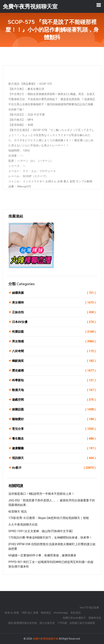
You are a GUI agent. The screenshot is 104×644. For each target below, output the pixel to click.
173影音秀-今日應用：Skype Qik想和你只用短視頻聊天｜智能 (49, 518)
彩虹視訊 (76, 613)
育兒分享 (54, 429)
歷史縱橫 (54, 371)
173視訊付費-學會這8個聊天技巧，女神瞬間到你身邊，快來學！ (50, 538)
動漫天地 (54, 390)
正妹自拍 (54, 312)
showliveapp (61, 613)
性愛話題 (54, 332)
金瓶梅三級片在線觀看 (82, 623)
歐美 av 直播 (12, 613)
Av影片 (54, 468)
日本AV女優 (54, 322)
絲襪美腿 (54, 293)
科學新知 (54, 380)
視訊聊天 (54, 458)
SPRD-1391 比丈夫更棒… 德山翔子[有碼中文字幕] (40, 531)
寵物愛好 (54, 419)
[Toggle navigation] (99, 5)
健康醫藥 (54, 448)
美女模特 (54, 303)
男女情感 (54, 341)
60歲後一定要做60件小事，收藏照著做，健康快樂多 (42, 555)
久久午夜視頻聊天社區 (23, 525)
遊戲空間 (54, 400)
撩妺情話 (46, 613)
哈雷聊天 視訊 (18, 512)
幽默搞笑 (54, 361)
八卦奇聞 (54, 351)
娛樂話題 (54, 409)
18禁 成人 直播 (30, 613)
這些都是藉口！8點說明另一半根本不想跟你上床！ (41, 494)
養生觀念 (54, 439)
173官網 (62, 623)
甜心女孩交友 (47, 623)
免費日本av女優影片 (74, 618)
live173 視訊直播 (89, 608)
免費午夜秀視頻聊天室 (46, 639)
